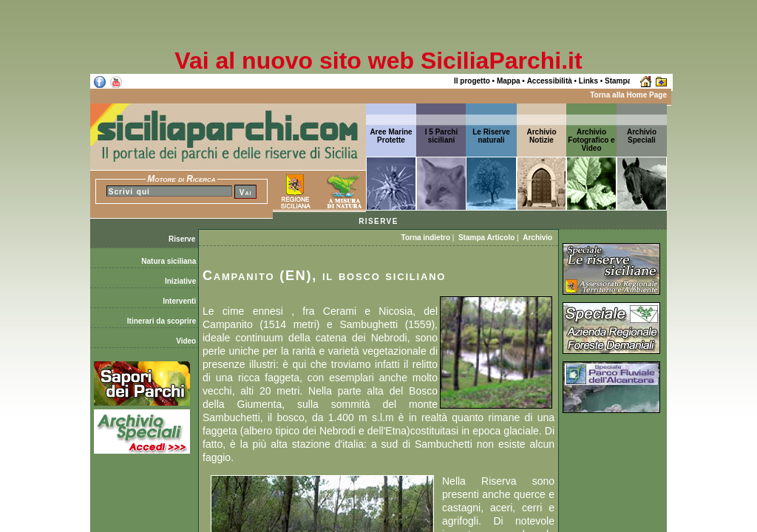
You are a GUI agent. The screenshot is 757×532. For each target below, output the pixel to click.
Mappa (509, 81)
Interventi (180, 301)
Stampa (618, 81)
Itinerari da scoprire (163, 321)
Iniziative (181, 281)
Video (187, 341)
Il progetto (472, 81)
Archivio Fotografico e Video (591, 140)
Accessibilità (550, 81)
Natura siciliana (170, 261)
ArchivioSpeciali (642, 136)
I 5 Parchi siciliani (441, 136)
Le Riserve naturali (491, 136)
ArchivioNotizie (541, 136)
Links (588, 81)
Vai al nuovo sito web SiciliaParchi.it (378, 61)
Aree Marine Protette (391, 136)
